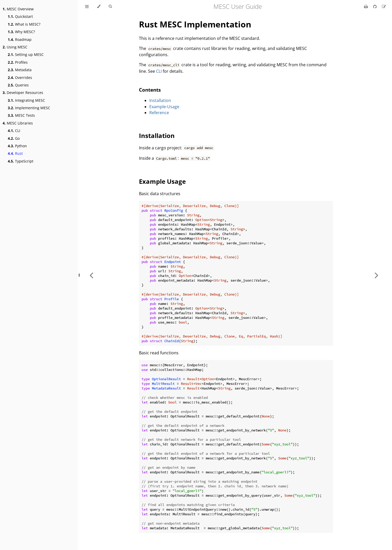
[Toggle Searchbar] (110, 6)
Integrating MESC (26, 100)
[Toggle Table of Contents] (87, 6)
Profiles (18, 62)
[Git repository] (375, 6)
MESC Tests (21, 115)
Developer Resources (23, 93)
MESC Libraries (18, 123)
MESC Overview (18, 9)
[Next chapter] (376, 275)
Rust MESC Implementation (195, 24)
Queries (18, 85)
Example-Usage (164, 107)
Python (17, 146)
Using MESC (15, 47)
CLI (14, 131)
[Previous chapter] (91, 275)
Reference (159, 113)
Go (14, 138)
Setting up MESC (26, 54)
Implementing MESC (29, 108)
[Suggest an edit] (384, 6)
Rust (15, 153)
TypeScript (21, 161)
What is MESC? (24, 24)
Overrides (20, 78)
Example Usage (162, 181)
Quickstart (20, 16)
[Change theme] (99, 6)
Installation (160, 100)
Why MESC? (21, 32)
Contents (150, 90)
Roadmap (20, 39)
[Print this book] (367, 6)
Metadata (20, 70)
